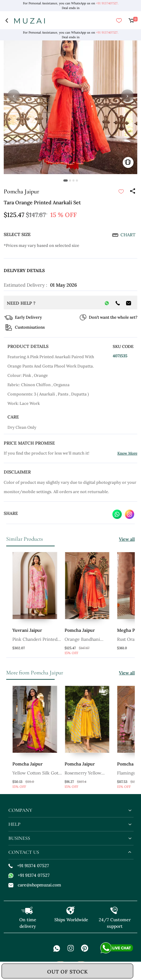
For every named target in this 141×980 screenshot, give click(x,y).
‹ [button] (14, 96)
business (19, 838)
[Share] (132, 192)
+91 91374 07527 (29, 866)
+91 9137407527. (107, 3)
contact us (24, 852)
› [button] (127, 96)
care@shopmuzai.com (35, 885)
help (14, 824)
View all (127, 539)
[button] (66, 180)
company (20, 810)
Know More (127, 453)
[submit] (121, 192)
